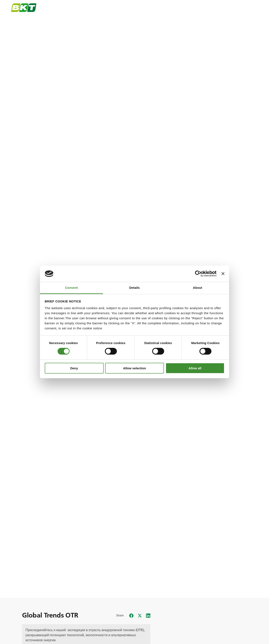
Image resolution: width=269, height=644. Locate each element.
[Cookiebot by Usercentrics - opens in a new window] (198, 274)
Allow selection (134, 368)
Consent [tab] (72, 288)
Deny (74, 368)
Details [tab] (134, 288)
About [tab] (198, 288)
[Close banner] (223, 274)
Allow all (195, 368)
